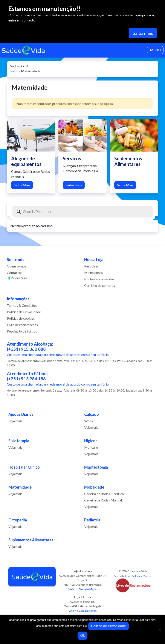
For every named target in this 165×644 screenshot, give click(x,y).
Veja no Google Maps (82, 589)
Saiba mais (143, 33)
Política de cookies (21, 318)
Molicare (91, 447)
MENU (155, 50)
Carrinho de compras (100, 285)
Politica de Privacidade (24, 312)
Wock (89, 421)
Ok (82, 636)
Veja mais (15, 421)
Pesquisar (91, 266)
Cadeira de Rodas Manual (103, 500)
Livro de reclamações (22, 325)
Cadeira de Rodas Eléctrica (104, 494)
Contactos (15, 273)
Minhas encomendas (99, 279)
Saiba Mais (22, 185)
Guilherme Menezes (142, 576)
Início (14, 71)
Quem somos (17, 266)
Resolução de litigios (22, 331)
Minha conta (93, 273)
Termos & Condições (22, 305)
